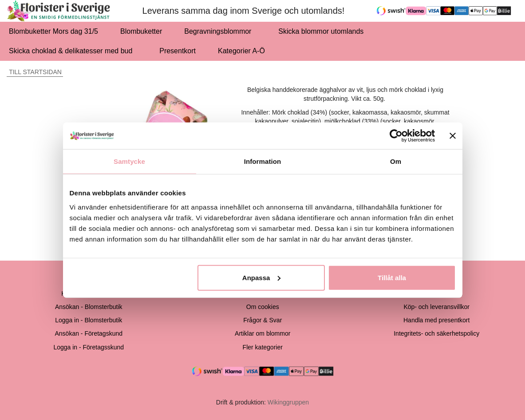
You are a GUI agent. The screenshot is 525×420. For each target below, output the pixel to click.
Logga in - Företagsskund (89, 347)
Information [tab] (263, 161)
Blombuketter (141, 31)
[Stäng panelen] (453, 136)
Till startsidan (34, 72)
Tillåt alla (392, 277)
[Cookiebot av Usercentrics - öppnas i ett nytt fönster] (396, 136)
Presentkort (178, 51)
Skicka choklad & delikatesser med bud (73, 51)
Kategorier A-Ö (244, 51)
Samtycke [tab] (129, 161)
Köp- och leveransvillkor (436, 307)
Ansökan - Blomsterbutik (89, 307)
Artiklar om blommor (262, 333)
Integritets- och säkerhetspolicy (436, 333)
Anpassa (262, 277)
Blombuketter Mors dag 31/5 (53, 31)
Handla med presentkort (436, 320)
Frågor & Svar (262, 320)
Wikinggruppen (288, 402)
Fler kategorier (263, 347)
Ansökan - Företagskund (89, 333)
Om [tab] (396, 161)
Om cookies (263, 307)
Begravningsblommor (220, 31)
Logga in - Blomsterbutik (89, 320)
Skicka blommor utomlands (321, 31)
